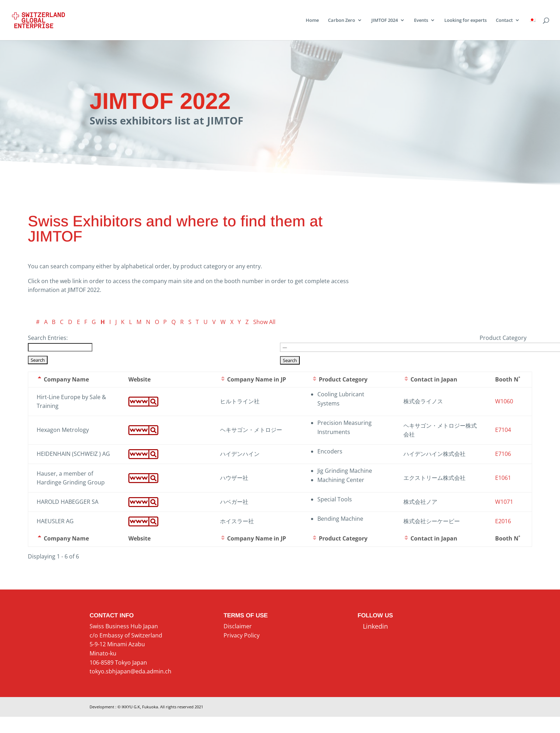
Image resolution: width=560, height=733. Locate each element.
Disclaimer (238, 626)
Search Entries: (48, 338)
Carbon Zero (342, 20)
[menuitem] (532, 29)
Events (421, 20)
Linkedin (373, 626)
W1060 (504, 401)
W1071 (504, 502)
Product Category (503, 338)
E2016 (503, 521)
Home (312, 20)
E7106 (503, 454)
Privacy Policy (242, 635)
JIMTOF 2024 (385, 20)
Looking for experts (465, 20)
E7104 (503, 430)
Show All (264, 322)
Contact (504, 20)
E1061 (503, 478)
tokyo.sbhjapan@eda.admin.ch (130, 671)
